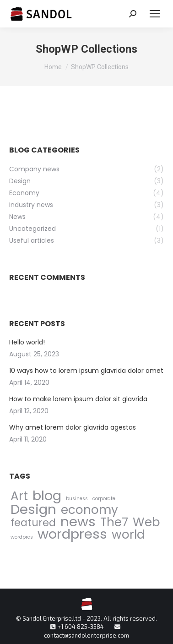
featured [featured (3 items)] (33, 523)
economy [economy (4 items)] (89, 510)
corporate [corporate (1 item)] (104, 499)
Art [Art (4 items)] (19, 496)
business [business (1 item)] (77, 499)
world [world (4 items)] (128, 534)
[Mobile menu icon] (155, 14)
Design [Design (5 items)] (33, 509)
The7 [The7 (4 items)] (114, 522)
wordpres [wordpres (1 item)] (22, 537)
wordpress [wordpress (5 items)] (72, 534)
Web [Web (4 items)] (146, 522)
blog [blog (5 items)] (47, 495)
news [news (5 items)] (78, 521)
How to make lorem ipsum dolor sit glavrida (78, 399)
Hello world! (27, 342)
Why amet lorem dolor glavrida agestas (73, 427)
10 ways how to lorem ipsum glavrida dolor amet (86, 371)
